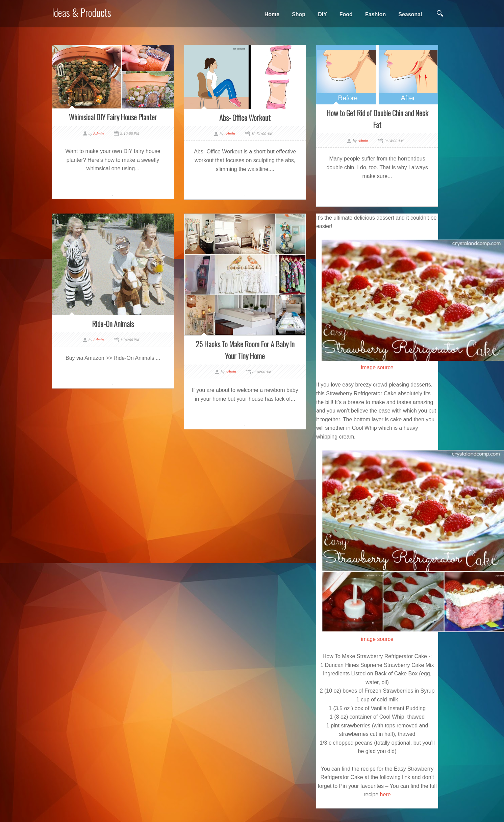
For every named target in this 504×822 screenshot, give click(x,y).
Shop (299, 14)
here (385, 794)
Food (346, 14)
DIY (322, 14)
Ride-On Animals (113, 324)
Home (272, 14)
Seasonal (410, 14)
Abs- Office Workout (245, 118)
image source (377, 367)
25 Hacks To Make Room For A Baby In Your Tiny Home (245, 350)
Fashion (375, 14)
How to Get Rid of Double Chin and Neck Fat (377, 119)
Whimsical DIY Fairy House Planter (113, 117)
